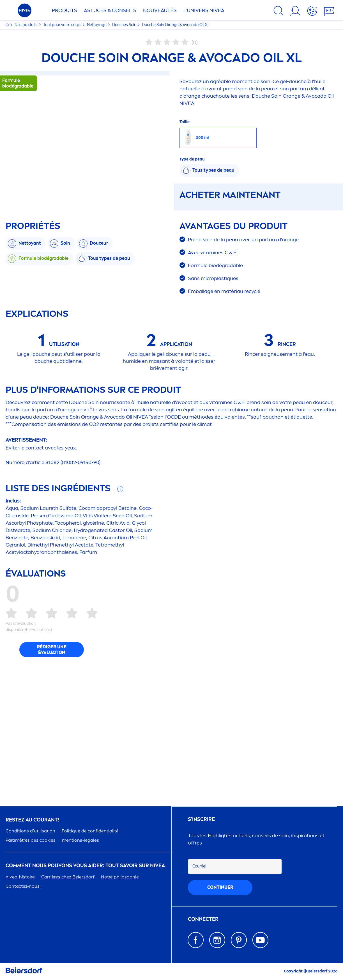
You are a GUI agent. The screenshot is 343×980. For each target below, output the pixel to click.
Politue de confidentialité (90, 831)
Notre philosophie (120, 877)
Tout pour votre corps (63, 25)
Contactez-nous (23, 886)
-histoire (20, 877)
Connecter (203, 919)
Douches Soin (125, 25)
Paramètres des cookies (31, 840)
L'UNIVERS (204, 10)
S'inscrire (201, 819)
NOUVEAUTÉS (160, 10)
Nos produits (27, 25)
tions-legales (80, 840)
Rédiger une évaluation (52, 650)
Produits (65, 10)
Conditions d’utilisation (30, 831)
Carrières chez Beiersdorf (68, 877)
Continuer (220, 887)
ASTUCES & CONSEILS (110, 10)
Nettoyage (97, 25)
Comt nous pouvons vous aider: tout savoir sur (85, 866)
